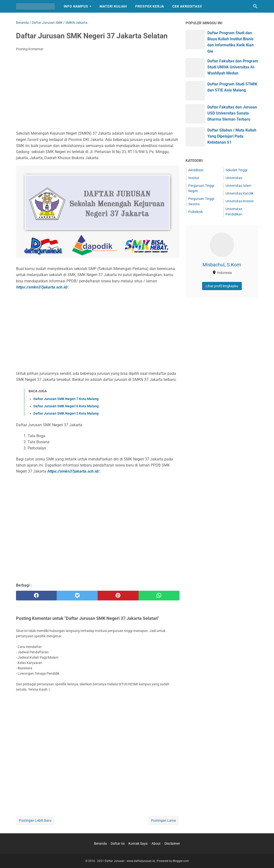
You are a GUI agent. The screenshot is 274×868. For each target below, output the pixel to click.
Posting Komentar (30, 49)
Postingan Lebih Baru (35, 820)
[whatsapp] (159, 596)
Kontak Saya (138, 843)
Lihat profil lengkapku (222, 286)
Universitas (234, 178)
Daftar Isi (118, 843)
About (156, 843)
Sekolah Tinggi (236, 170)
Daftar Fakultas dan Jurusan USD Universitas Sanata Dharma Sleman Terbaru (232, 113)
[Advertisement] (98, 91)
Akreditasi (196, 170)
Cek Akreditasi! (187, 6)
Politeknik (196, 212)
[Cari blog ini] (255, 6)
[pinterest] (118, 596)
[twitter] (77, 596)
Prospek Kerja (150, 6)
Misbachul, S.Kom (222, 265)
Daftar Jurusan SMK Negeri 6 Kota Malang (66, 406)
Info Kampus (76, 6)
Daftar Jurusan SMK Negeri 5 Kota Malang (66, 413)
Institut (194, 178)
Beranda (100, 843)
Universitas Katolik (239, 193)
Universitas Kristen (240, 201)
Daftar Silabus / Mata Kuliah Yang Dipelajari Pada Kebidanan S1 (232, 136)
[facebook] (36, 596)
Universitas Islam (238, 186)
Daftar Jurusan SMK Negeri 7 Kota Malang (66, 399)
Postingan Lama (163, 820)
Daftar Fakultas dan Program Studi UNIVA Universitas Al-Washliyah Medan (233, 67)
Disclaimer (172, 843)
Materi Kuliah (113, 6)
